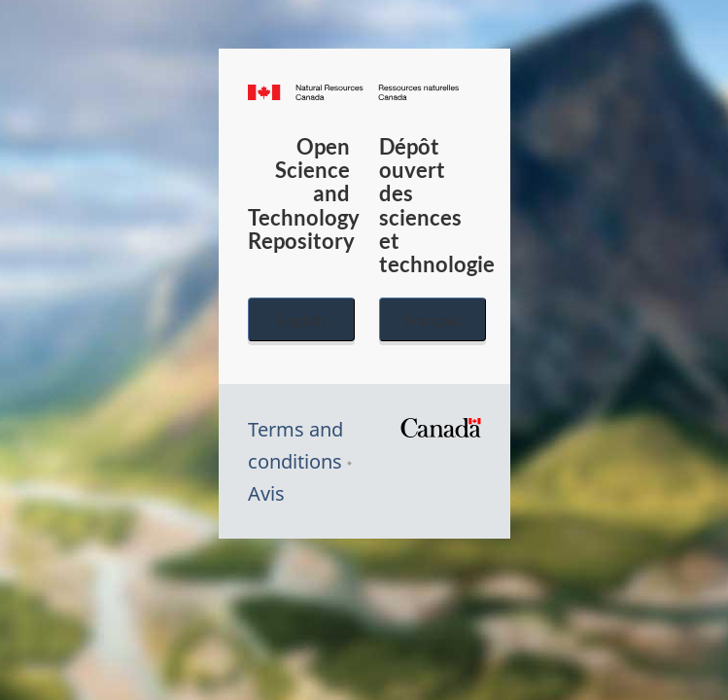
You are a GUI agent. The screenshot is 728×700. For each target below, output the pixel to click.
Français (433, 319)
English (301, 319)
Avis (266, 493)
